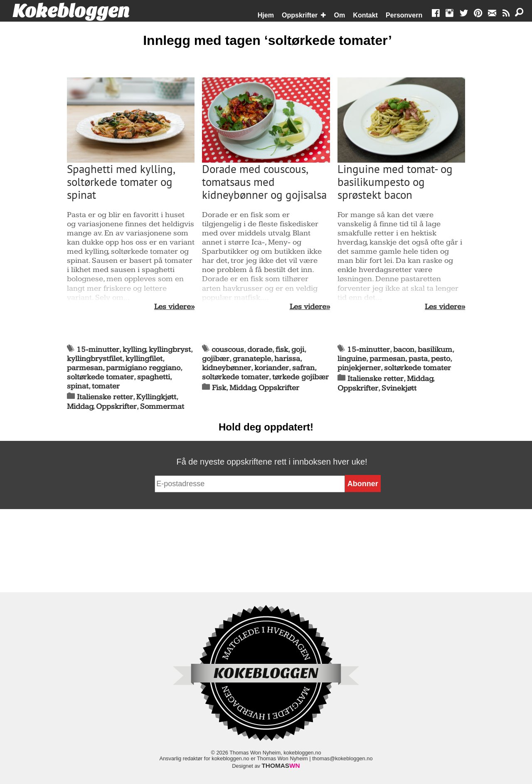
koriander (272, 368)
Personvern (404, 15)
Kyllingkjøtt (156, 397)
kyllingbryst (170, 350)
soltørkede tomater (100, 377)
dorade (260, 350)
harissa (287, 359)
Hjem (266, 15)
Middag (80, 407)
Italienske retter (105, 397)
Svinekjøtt (399, 388)
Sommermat (162, 407)
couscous (228, 350)
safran (303, 368)
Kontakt (365, 15)
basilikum (435, 350)
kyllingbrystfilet (95, 359)
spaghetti (154, 377)
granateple (252, 359)
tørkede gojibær (300, 377)
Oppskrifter (300, 15)
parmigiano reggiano (143, 368)
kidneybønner (227, 368)
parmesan (85, 368)
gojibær (216, 359)
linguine (352, 359)
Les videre (172, 307)
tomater (106, 386)
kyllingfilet (144, 359)
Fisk (219, 388)
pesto (441, 359)
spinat (78, 386)
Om (340, 15)
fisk (282, 350)
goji (298, 350)
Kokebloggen (71, 11)
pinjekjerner (359, 368)
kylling (134, 350)
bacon (404, 350)
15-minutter (98, 350)
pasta (418, 359)
